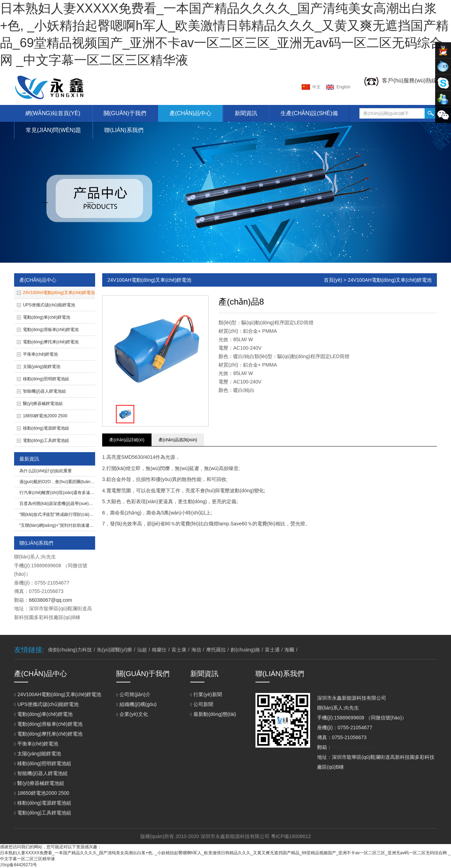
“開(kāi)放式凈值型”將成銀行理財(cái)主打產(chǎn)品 (69, 514)
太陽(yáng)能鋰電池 (42, 367)
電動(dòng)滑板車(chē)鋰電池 (51, 330)
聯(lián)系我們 (124, 130)
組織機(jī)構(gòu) (136, 704)
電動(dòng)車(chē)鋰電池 (47, 317)
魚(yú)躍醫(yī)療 (115, 650)
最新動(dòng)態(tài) (213, 714)
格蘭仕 (159, 650)
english (343, 87)
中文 (316, 87)
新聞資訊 (246, 113)
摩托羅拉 (216, 650)
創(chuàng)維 (245, 650)
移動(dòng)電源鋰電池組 (46, 428)
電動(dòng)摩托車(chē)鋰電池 (51, 342)
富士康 (179, 650)
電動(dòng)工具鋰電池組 (46, 441)
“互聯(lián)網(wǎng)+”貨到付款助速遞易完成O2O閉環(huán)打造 (80, 525)
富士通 (272, 650)
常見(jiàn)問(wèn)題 (53, 130)
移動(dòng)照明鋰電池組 (46, 379)
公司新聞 (202, 704)
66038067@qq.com (50, 600)
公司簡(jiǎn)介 (133, 694)
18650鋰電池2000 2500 (45, 416)
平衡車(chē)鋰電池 (40, 354)
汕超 (142, 650)
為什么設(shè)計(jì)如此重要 (46, 471)
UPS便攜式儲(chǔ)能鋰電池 (49, 305)
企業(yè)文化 (132, 714)
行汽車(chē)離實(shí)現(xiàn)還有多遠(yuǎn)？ (61, 493)
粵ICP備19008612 (291, 836)
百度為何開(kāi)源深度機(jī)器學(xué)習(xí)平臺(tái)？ (67, 504)
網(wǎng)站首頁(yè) (53, 113)
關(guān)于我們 (125, 113)
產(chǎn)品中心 (190, 113)
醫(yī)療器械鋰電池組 (43, 404)
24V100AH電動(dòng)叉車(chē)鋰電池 (59, 293)
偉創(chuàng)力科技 (70, 650)
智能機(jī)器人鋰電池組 (44, 391)
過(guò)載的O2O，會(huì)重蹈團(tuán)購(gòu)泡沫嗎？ (71, 482)
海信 (196, 650)
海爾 (289, 650)
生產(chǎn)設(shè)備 (309, 113)
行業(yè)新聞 (206, 694)
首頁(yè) (333, 280)
